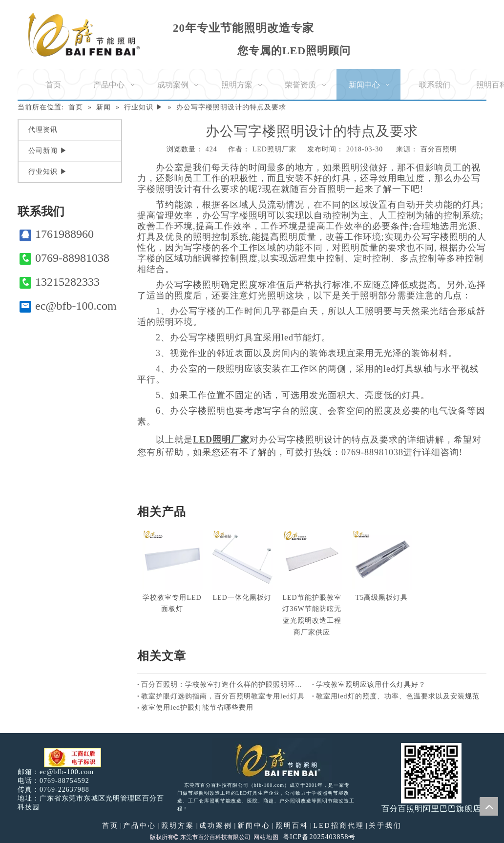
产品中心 (140, 826)
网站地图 (266, 837)
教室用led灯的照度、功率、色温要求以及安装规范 (398, 696)
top (489, 806)
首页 (110, 826)
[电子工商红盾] (73, 758)
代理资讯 (43, 130)
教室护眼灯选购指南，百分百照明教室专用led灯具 (223, 696)
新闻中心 (254, 826)
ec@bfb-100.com (68, 306)
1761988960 (57, 234)
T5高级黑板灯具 (382, 598)
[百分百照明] (84, 34)
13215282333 (60, 282)
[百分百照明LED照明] (272, 759)
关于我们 (385, 826)
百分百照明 (439, 149)
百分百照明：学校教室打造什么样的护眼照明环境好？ (225, 685)
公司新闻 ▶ (48, 151)
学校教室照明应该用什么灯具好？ (371, 685)
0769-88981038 (64, 258)
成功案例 (216, 826)
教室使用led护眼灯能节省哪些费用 (197, 707)
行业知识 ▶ (48, 172)
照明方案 (178, 826)
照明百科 (292, 826)
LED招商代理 (338, 826)
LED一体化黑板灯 (242, 598)
